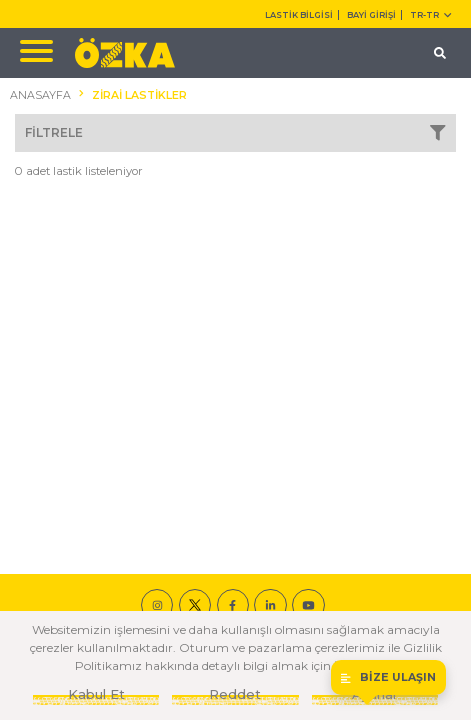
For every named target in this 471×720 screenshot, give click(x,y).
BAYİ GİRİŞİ (371, 15)
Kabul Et (96, 694)
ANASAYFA (40, 95)
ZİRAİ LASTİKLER (139, 95)
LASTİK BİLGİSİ (299, 15)
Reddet (235, 694)
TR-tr (430, 15)
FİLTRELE (235, 133)
